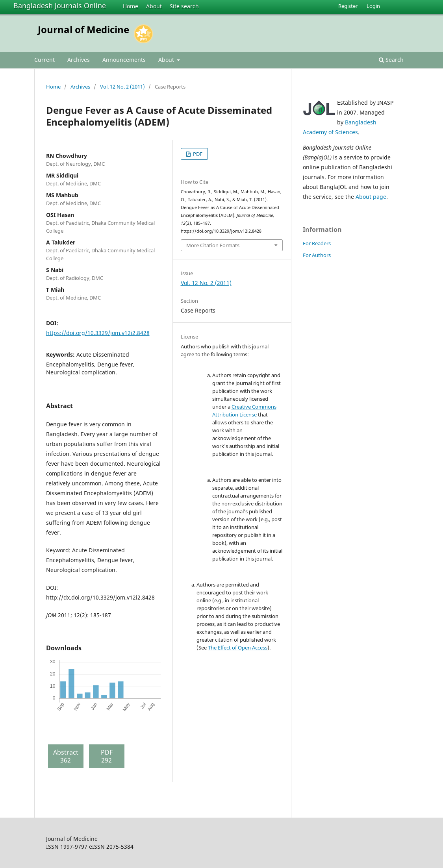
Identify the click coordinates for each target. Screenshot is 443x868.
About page (371, 197)
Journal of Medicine (83, 29)
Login (373, 6)
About (154, 6)
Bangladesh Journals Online (60, 6)
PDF (197, 154)
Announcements (124, 60)
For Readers (317, 243)
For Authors (317, 255)
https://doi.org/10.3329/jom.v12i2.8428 (98, 333)
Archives (79, 60)
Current (44, 60)
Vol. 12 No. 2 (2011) (122, 87)
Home (131, 6)
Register (348, 6)
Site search (184, 6)
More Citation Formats (213, 245)
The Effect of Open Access (238, 648)
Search (391, 60)
